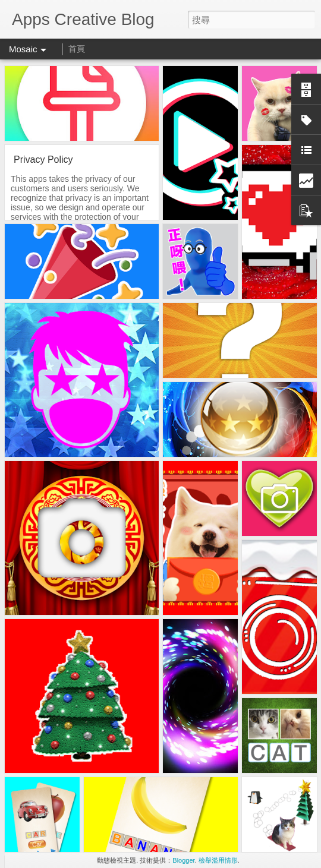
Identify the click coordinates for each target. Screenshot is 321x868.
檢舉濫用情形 (218, 860)
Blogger (183, 860)
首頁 (77, 49)
